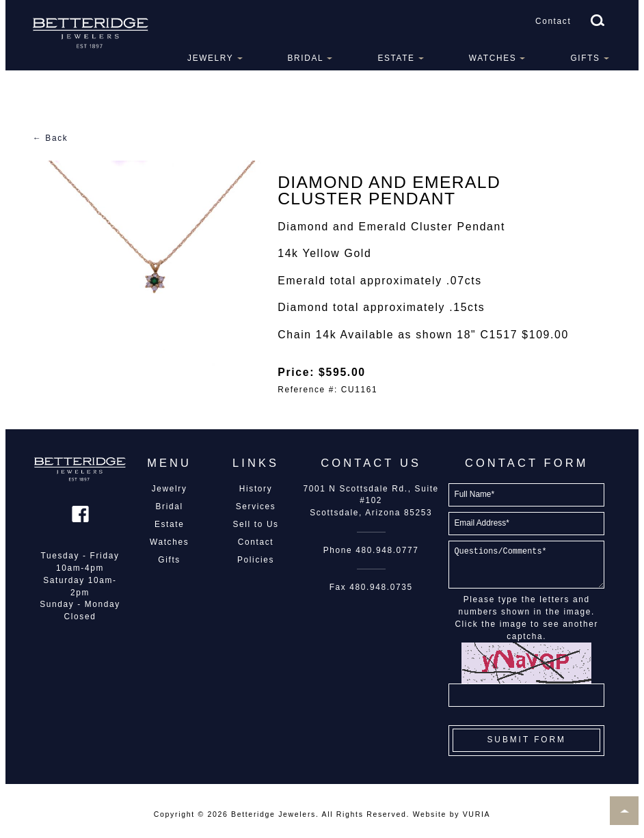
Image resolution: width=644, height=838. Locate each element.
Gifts (585, 58)
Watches (493, 58)
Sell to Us (255, 524)
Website (430, 814)
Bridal (306, 58)
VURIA (477, 814)
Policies (256, 560)
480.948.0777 (387, 550)
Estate (396, 58)
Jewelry (210, 58)
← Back (50, 138)
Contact (553, 21)
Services (256, 506)
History (256, 489)
